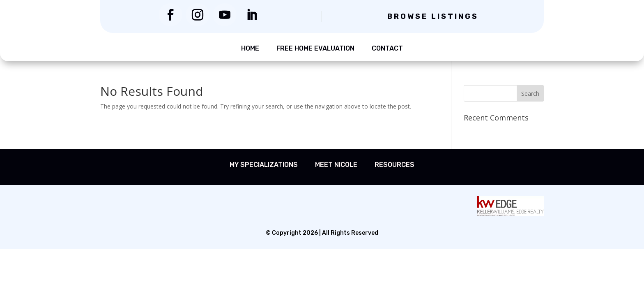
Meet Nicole (336, 165)
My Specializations (264, 165)
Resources (394, 165)
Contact (387, 48)
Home (250, 48)
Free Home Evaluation (315, 48)
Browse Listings (433, 16)
